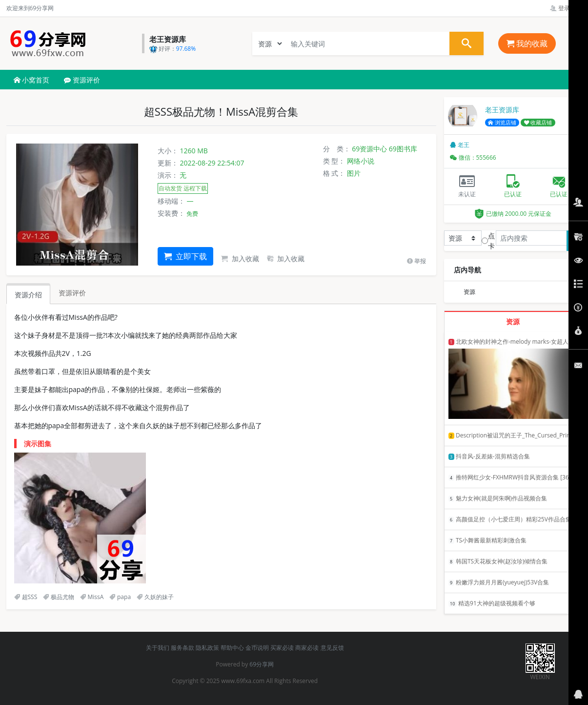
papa (120, 597)
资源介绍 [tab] (28, 295)
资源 (469, 292)
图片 (354, 173)
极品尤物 (59, 597)
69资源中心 (369, 149)
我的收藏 (527, 43)
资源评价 (82, 80)
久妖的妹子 (155, 597)
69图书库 (403, 149)
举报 (416, 261)
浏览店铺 (502, 123)
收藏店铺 (538, 123)
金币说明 (257, 648)
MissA (92, 597)
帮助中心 (232, 648)
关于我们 (158, 648)
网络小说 (361, 161)
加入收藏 (240, 259)
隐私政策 (207, 648)
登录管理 (566, 8)
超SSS (26, 597)
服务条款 (182, 648)
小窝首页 (32, 80)
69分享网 (262, 664)
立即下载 (185, 256)
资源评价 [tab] (72, 293)
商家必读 (307, 648)
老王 (460, 145)
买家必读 (282, 648)
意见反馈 (332, 648)
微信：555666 (473, 157)
